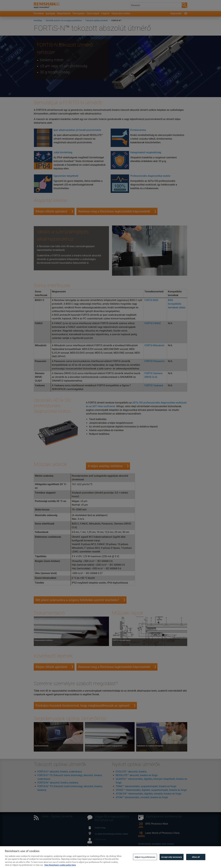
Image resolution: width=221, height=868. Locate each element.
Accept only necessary (172, 862)
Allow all (196, 862)
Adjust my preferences (145, 862)
